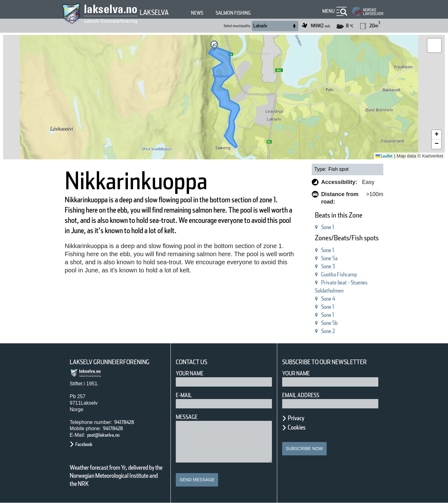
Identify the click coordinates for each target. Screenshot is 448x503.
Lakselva (154, 12)
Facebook (84, 444)
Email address (301, 395)
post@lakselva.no (103, 435)
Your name (296, 373)
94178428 (124, 422)
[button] (214, 46)
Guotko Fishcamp (339, 274)
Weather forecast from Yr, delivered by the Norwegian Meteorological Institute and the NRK (116, 476)
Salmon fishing (233, 13)
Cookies (297, 427)
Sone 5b (329, 323)
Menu (329, 11)
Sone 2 (328, 331)
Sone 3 (328, 266)
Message (187, 417)
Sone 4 (328, 299)
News (197, 13)
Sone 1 (328, 227)
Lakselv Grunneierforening (110, 362)
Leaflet (384, 156)
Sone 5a (329, 258)
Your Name (190, 373)
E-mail (184, 395)
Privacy (296, 418)
